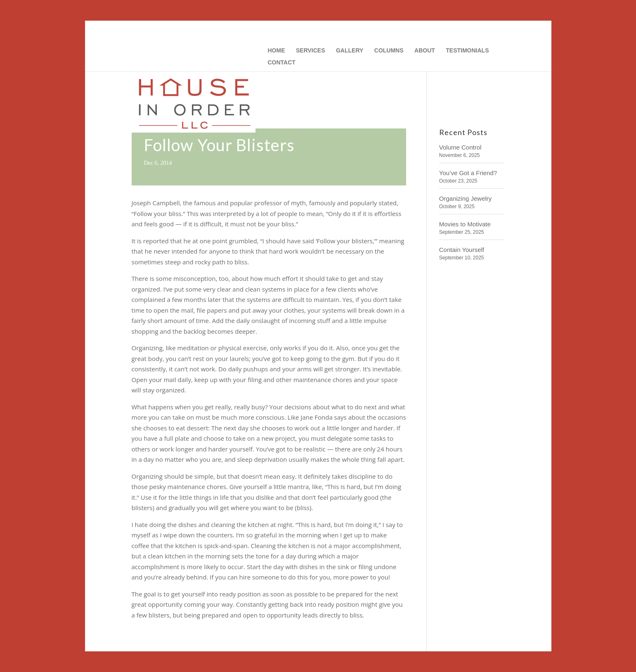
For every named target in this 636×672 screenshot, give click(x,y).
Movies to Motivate (465, 224)
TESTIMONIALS (467, 51)
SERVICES (311, 51)
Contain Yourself (462, 250)
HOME (277, 51)
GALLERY (350, 51)
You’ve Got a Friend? (468, 173)
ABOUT (425, 51)
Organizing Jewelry (466, 198)
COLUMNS (389, 51)
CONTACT (282, 63)
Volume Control (460, 147)
